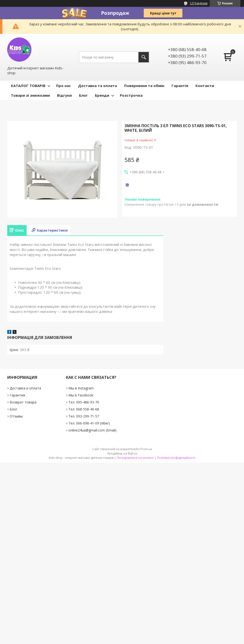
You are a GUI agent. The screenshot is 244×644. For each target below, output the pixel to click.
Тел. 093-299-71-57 (84, 416)
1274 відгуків (198, 3)
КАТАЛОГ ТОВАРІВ (28, 86)
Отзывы (16, 416)
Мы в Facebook (81, 395)
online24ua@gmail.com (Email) (92, 430)
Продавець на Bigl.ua (122, 453)
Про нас (63, 86)
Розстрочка (131, 95)
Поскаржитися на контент (135, 458)
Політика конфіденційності (176, 458)
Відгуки (64, 95)
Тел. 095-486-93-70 (84, 402)
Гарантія (180, 86)
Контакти (205, 86)
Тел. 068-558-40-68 (84, 409)
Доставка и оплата (25, 388)
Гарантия (17, 395)
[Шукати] (144, 57)
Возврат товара (23, 402)
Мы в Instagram (81, 388)
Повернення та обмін (144, 86)
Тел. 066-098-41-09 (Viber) (89, 423)
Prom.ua (146, 449)
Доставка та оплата (97, 86)
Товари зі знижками (30, 95)
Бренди (102, 95)
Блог (83, 95)
